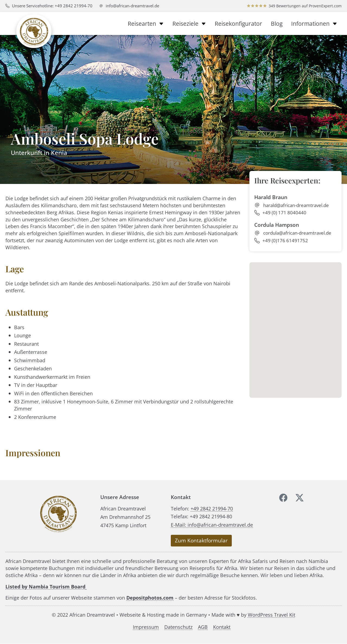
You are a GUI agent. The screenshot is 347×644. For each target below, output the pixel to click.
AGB (203, 627)
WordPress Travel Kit (272, 615)
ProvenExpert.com (325, 6)
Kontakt (222, 627)
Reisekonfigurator (238, 24)
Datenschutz (178, 627)
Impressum (146, 627)
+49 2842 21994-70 (212, 508)
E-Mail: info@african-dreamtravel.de (212, 525)
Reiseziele (189, 24)
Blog (277, 24)
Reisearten (146, 24)
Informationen (314, 24)
